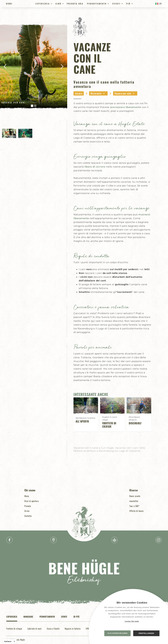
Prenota (28, 506)
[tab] (12, 618)
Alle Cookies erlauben (118, 633)
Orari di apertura (31, 501)
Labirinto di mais (35, 629)
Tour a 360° (134, 506)
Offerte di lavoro (136, 511)
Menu (27, 496)
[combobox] (10, 641)
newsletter (134, 501)
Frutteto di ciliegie (14, 629)
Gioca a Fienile (53, 629)
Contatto (28, 516)
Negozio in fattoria (73, 629)
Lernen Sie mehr (132, 621)
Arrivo (27, 511)
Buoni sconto (135, 496)
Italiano (8, 641)
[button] (43, 4)
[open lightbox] (34, 66)
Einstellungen (146, 633)
